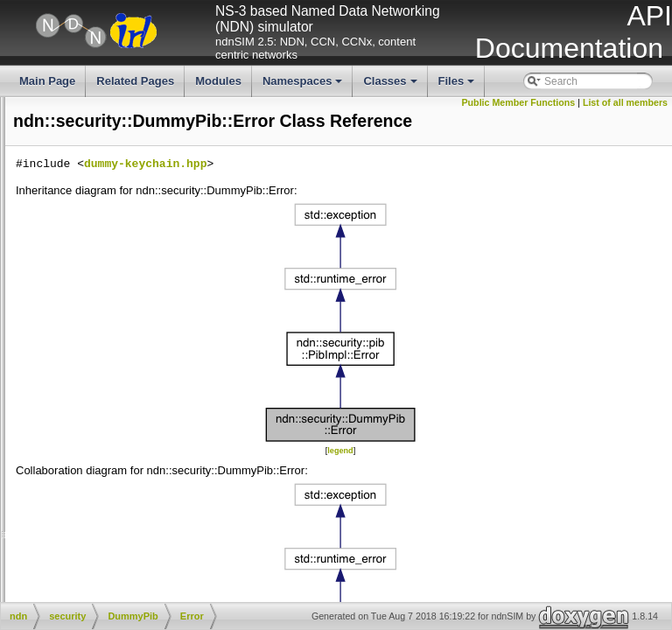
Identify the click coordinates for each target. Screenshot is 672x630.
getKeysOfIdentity (47, 579)
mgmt (80, 165)
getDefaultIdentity (46, 505)
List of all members (625, 115)
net (74, 194)
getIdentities (34, 475)
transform (103, 283)
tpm (89, 269)
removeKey (32, 549)
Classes (391, 86)
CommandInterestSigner (137, 327)
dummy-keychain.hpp (408, 198)
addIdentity (31, 431)
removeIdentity (40, 446)
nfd (74, 209)
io (70, 106)
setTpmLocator (40, 387)
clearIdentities (38, 460)
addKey (23, 535)
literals (21, 136)
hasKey (23, 520)
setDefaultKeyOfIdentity (60, 593)
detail (93, 239)
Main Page (47, 81)
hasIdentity (31, 416)
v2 (86, 298)
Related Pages (135, 81)
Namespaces (304, 86)
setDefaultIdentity (46, 490)
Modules (218, 81)
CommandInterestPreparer (143, 313)
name (80, 179)
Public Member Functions (606, 102)
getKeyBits (30, 564)
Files (458, 86)
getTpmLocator (41, 402)
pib (87, 254)
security (87, 224)
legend (471, 484)
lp (70, 150)
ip (70, 121)
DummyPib (109, 342)
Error (106, 357)
